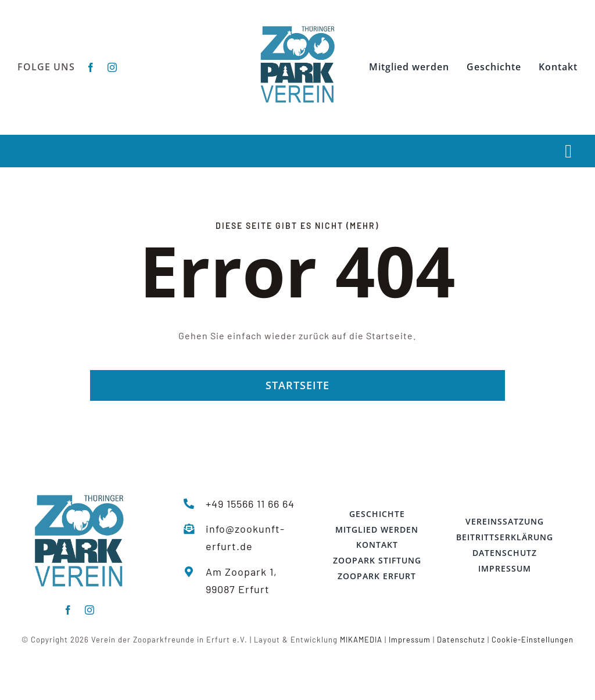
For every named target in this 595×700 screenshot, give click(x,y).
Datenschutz (461, 640)
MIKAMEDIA (361, 640)
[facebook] (91, 67)
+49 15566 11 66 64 (250, 504)
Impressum (410, 640)
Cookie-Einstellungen (533, 640)
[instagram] (112, 67)
